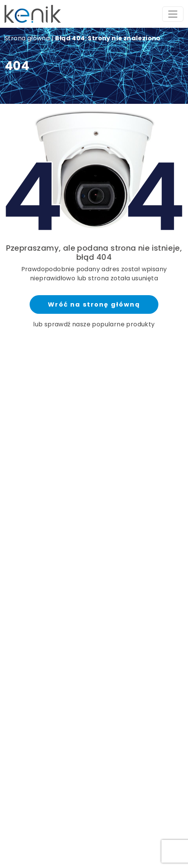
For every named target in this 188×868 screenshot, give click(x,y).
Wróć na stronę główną (94, 304)
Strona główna (27, 38)
